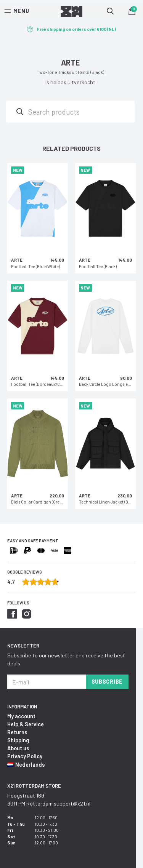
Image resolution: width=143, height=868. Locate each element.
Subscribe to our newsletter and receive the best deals (66, 659)
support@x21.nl (72, 803)
